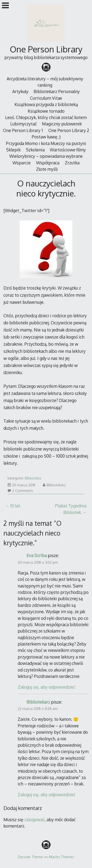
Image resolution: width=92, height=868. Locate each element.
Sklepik (13, 150)
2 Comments (20, 491)
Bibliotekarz (54, 485)
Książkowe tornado (46, 111)
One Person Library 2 (69, 130)
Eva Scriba (37, 555)
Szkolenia (35, 150)
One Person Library (46, 49)
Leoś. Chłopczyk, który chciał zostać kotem (46, 117)
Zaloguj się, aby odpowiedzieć (46, 687)
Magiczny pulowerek (62, 124)
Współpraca (48, 163)
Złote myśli (47, 169)
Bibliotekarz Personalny (57, 91)
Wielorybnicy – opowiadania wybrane (46, 156)
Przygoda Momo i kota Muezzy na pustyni (46, 143)
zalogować (34, 819)
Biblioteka (33, 478)
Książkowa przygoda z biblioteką (46, 104)
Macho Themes (62, 857)
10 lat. (16, 506)
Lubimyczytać (24, 124)
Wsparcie (22, 163)
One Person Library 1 (23, 130)
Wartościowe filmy (68, 150)
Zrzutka (72, 163)
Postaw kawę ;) (46, 137)
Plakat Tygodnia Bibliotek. (71, 509)
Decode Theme (30, 857)
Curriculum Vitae (46, 98)
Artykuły (20, 91)
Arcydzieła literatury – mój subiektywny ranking (45, 82)
